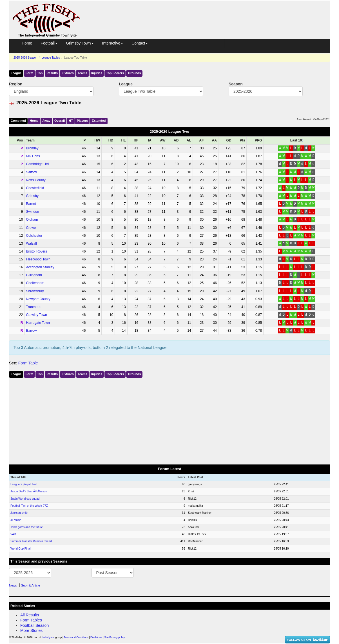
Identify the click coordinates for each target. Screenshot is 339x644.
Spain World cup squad (25, 499)
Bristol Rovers (36, 251)
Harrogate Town (38, 323)
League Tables (51, 58)
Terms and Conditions (76, 637)
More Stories (31, 630)
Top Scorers (115, 73)
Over (60, 121)
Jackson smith (19, 513)
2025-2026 (25, 58)
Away (46, 121)
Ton (40, 73)
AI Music (16, 520)
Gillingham (34, 275)
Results (52, 73)
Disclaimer (96, 637)
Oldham (32, 220)
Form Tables (31, 620)
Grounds (134, 73)
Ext (99, 121)
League (16, 73)
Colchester (34, 236)
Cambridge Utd (37, 164)
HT (71, 121)
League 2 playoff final (24, 484)
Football (49, 43)
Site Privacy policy (114, 637)
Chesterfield (35, 188)
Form (30, 73)
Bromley (32, 148)
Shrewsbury (35, 291)
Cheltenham (35, 283)
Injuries (97, 73)
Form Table (28, 363)
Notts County (36, 180)
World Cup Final (21, 549)
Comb (18, 121)
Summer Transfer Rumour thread (31, 541)
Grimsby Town (80, 43)
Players (82, 121)
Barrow (31, 331)
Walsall (31, 244)
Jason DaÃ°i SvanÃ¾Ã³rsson (29, 491)
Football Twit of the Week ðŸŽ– (30, 506)
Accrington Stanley (40, 267)
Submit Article (31, 585)
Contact (140, 43)
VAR (13, 534)
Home (27, 43)
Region (16, 84)
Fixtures (68, 73)
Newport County (38, 299)
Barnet (31, 204)
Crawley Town (36, 315)
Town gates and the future (27, 527)
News (13, 585)
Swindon (32, 212)
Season (236, 84)
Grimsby (32, 196)
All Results (30, 615)
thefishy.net (48, 637)
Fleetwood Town (38, 259)
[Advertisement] (210, 14)
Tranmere (33, 307)
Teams (82, 73)
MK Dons (33, 156)
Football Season (34, 625)
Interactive (113, 43)
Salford (31, 172)
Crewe (31, 228)
